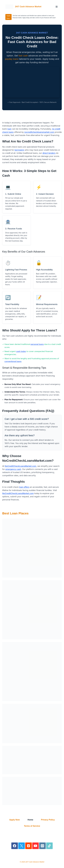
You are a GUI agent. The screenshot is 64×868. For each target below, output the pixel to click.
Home (30, 820)
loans (16, 59)
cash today (21, 351)
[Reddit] (29, 846)
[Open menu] (57, 7)
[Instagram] (42, 846)
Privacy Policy (48, 820)
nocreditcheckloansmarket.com (39, 132)
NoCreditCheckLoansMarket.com (21, 466)
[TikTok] (49, 846)
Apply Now (8, 17)
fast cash (23, 56)
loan (9, 129)
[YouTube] (36, 846)
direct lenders (49, 153)
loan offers (24, 487)
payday (9, 59)
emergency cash (13, 469)
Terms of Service (32, 826)
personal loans (37, 344)
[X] (22, 846)
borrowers (19, 150)
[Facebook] (15, 846)
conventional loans (13, 361)
